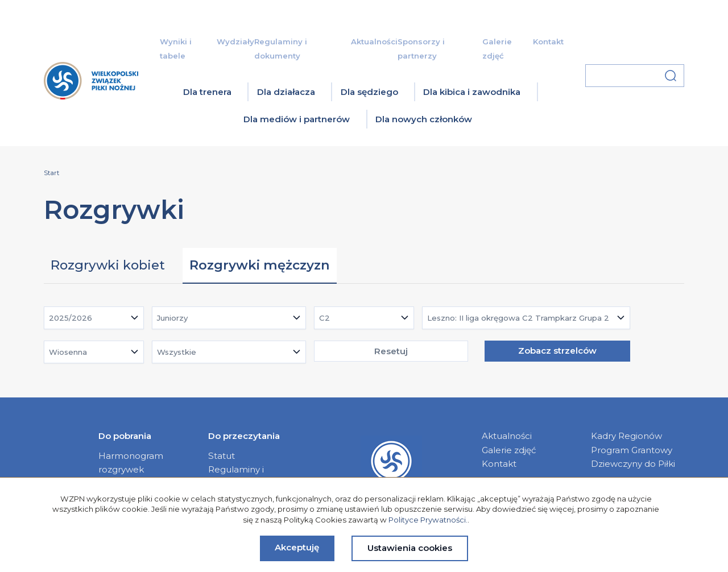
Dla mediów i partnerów (297, 119)
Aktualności (374, 42)
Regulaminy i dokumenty (236, 476)
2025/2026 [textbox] (71, 318)
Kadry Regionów (626, 436)
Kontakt (548, 42)
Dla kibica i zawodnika (472, 92)
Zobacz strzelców (557, 351)
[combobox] (94, 318)
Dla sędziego (369, 92)
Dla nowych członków (424, 119)
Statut (222, 456)
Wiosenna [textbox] (68, 352)
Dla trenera (207, 92)
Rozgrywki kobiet (108, 265)
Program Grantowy (632, 450)
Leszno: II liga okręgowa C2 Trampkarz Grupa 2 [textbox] (518, 318)
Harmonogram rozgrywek (131, 463)
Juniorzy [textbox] (172, 318)
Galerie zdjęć (509, 450)
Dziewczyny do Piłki (633, 464)
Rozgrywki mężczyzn (260, 265)
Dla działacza (286, 92)
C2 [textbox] (324, 318)
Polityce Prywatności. (428, 520)
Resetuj (391, 351)
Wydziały (235, 42)
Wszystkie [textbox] (177, 352)
